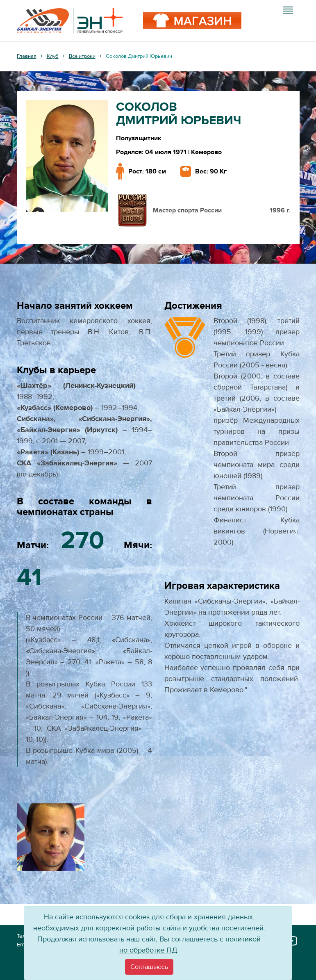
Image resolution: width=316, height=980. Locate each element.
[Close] (149, 967)
